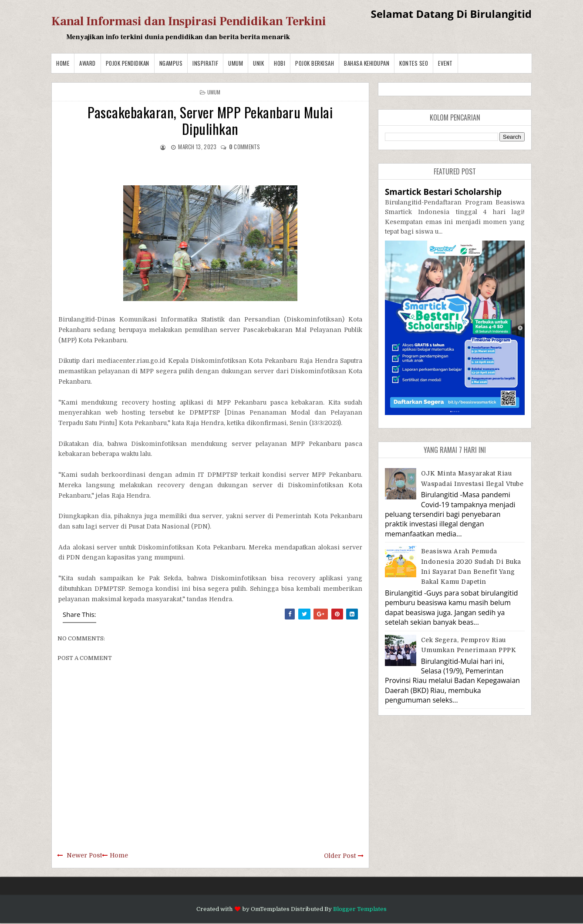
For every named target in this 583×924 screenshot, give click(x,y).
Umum (236, 63)
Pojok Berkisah (315, 63)
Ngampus (171, 63)
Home (63, 63)
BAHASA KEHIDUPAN (367, 63)
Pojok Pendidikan (128, 63)
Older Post (340, 856)
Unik (258, 63)
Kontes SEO (414, 63)
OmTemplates (270, 909)
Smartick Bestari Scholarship (443, 192)
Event (445, 63)
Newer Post (84, 855)
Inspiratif (205, 63)
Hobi (280, 63)
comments (245, 147)
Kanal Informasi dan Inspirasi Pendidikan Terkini (189, 21)
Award (88, 63)
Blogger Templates (360, 909)
